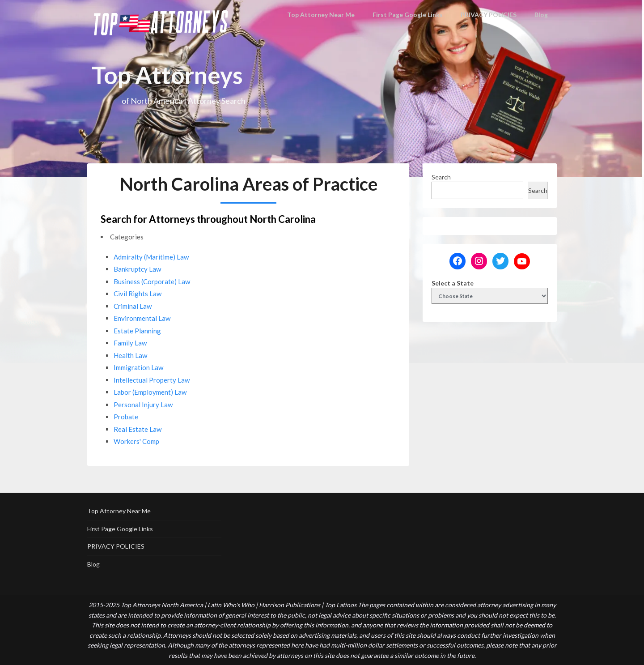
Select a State (453, 283)
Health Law (130, 355)
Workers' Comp (136, 441)
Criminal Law (133, 306)
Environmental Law (142, 318)
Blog (542, 15)
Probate (126, 417)
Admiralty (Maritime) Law (151, 257)
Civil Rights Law (138, 294)
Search (441, 177)
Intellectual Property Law (152, 380)
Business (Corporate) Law (152, 281)
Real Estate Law (138, 429)
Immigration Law (138, 367)
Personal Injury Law (143, 405)
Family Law (130, 343)
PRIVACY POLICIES (489, 15)
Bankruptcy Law (137, 269)
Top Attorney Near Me (327, 15)
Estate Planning (137, 331)
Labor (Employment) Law (150, 392)
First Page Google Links (409, 15)
